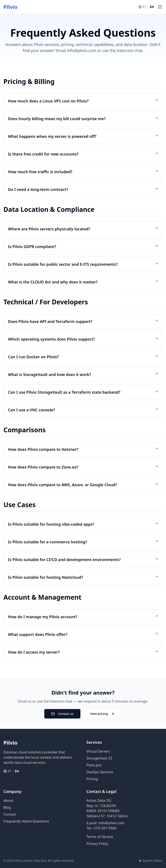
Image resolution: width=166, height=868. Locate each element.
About (8, 800)
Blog (7, 807)
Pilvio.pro (94, 765)
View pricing (102, 714)
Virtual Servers (98, 751)
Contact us (62, 714)
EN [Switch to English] (152, 7)
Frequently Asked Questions (26, 821)
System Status (151, 861)
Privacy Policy (97, 844)
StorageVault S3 (99, 758)
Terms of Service (100, 837)
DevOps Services (100, 772)
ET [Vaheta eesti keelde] (144, 7)
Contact (10, 814)
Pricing (92, 779)
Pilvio (10, 7)
